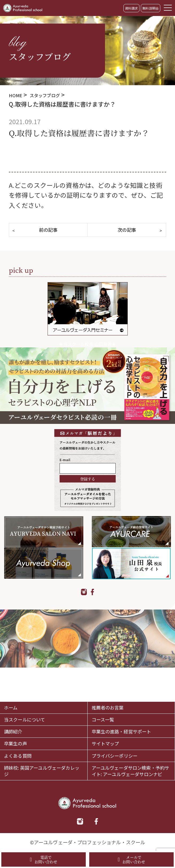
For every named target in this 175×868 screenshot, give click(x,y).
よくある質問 (23, 741)
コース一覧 (108, 689)
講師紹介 (17, 708)
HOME (17, 95)
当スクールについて (33, 689)
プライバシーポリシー (124, 741)
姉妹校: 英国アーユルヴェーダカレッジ (41, 764)
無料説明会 (151, 8)
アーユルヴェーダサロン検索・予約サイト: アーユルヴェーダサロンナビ (130, 764)
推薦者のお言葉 (114, 675)
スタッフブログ (54, 95)
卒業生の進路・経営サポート (130, 708)
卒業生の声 (20, 727)
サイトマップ (111, 727)
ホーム (13, 675)
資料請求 (132, 8)
